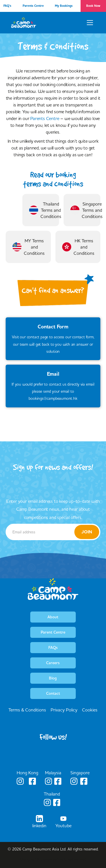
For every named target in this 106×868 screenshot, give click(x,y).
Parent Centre (53, 632)
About (53, 617)
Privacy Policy (64, 710)
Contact (53, 693)
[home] (24, 23)
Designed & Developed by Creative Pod (53, 859)
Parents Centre (45, 118)
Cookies (90, 710)
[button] (90, 23)
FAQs (53, 647)
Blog (53, 678)
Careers (53, 663)
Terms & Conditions (27, 710)
